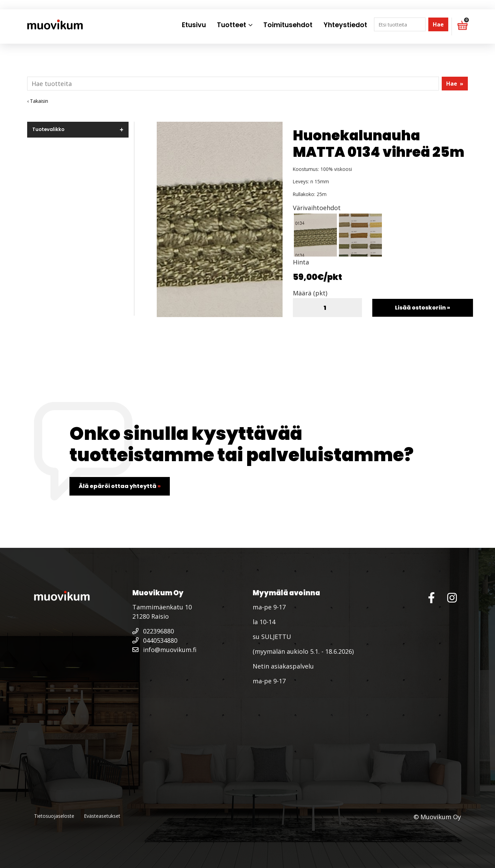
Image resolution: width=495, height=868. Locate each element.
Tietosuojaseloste (54, 816)
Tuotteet (232, 25)
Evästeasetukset (102, 816)
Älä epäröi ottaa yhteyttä (120, 486)
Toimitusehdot (288, 25)
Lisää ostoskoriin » (422, 308)
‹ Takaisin (38, 101)
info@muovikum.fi (164, 650)
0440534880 (155, 640)
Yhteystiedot (345, 25)
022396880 (153, 631)
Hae (438, 24)
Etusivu (194, 25)
